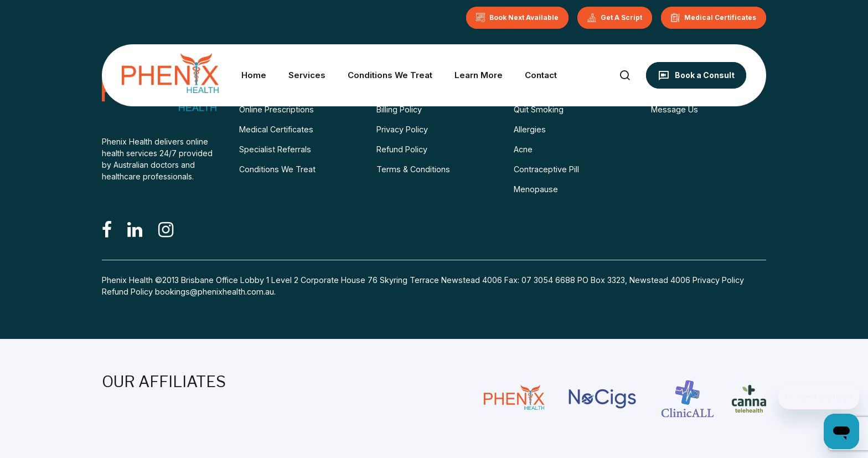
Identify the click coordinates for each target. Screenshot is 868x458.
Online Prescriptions (277, 109)
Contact (541, 75)
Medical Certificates (276, 129)
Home (254, 75)
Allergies (530, 129)
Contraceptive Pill (546, 169)
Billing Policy (399, 109)
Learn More (479, 75)
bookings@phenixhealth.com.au (215, 292)
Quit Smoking (539, 109)
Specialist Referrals (275, 149)
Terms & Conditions (413, 169)
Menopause (536, 189)
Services (307, 75)
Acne (523, 149)
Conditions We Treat (390, 75)
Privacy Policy (402, 129)
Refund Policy (402, 149)
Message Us (675, 109)
